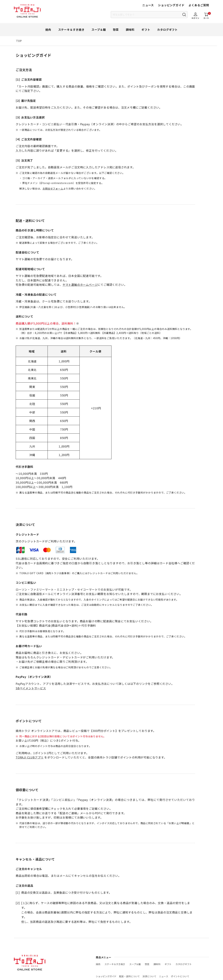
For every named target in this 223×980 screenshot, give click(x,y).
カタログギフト (167, 30)
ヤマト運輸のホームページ (80, 285)
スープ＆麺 (99, 30)
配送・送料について (129, 976)
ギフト (146, 30)
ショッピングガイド (171, 5)
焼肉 (48, 30)
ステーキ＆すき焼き (71, 30)
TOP (19, 41)
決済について (149, 976)
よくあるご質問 (199, 5)
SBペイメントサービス (31, 688)
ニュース (148, 5)
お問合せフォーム (53, 188)
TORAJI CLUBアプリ (30, 757)
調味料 (130, 30)
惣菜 (116, 30)
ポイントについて (180, 976)
